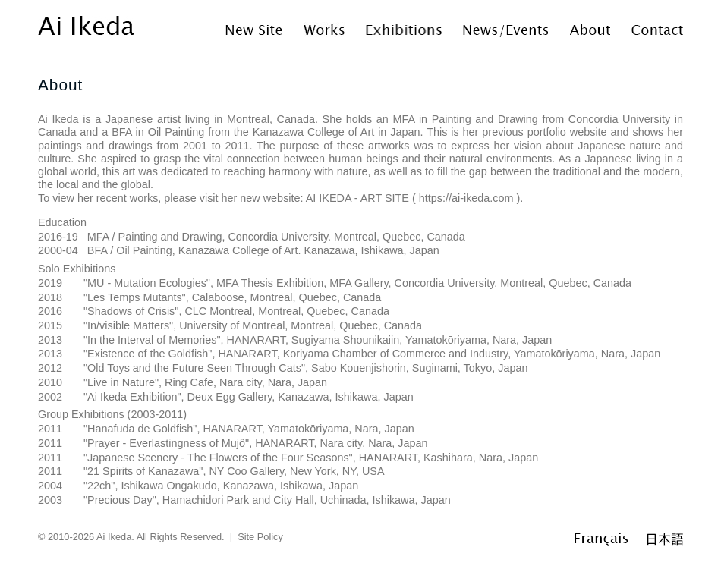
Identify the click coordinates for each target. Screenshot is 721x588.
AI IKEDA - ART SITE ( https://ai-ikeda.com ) (413, 198)
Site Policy (260, 537)
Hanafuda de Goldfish (140, 429)
